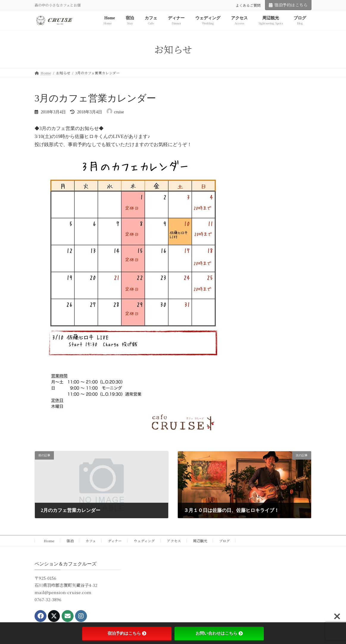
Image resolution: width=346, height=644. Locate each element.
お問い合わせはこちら (219, 633)
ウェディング (144, 541)
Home (47, 541)
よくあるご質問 (248, 5)
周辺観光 (200, 541)
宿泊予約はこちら (288, 5)
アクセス (174, 541)
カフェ (91, 541)
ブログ (225, 541)
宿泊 (70, 541)
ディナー (115, 541)
